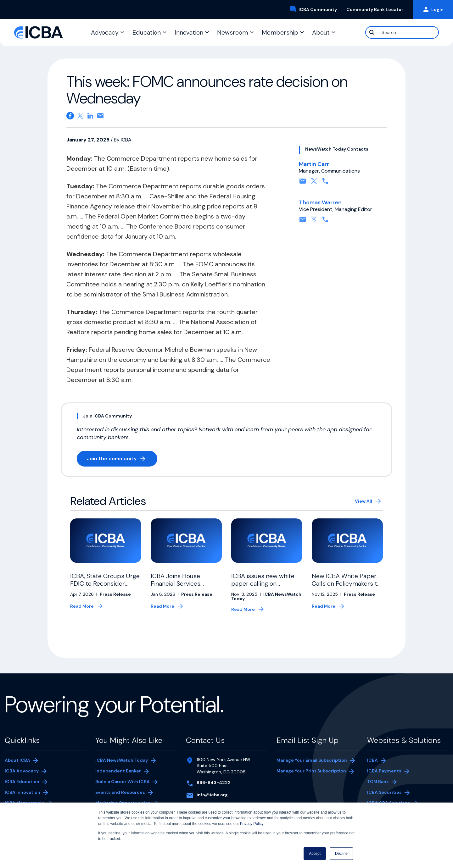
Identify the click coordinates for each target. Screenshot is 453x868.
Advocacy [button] (105, 32)
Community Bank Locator (377, 9)
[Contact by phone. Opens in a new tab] (325, 183)
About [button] (321, 32)
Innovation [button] (189, 32)
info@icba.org (212, 795)
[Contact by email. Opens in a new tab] (303, 183)
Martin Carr (314, 164)
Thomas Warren (320, 202)
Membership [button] (280, 32)
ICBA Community (316, 9)
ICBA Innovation (22, 792)
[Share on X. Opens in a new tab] (80, 116)
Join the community (122, 460)
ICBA (372, 760)
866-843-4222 (214, 782)
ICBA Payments (387, 771)
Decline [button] (341, 854)
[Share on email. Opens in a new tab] (100, 116)
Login (433, 9)
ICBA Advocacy (22, 771)
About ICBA (17, 760)
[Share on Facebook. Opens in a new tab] (70, 116)
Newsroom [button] (232, 32)
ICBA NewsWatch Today (122, 760)
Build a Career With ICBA (123, 782)
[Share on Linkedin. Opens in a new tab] (90, 116)
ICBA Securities (384, 792)
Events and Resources (120, 792)
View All (364, 501)
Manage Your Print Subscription (311, 771)
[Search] (402, 32)
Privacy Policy (252, 824)
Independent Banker (118, 771)
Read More (82, 606)
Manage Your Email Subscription (312, 760)
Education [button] (147, 32)
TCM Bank (387, 782)
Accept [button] (315, 854)
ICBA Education (22, 782)
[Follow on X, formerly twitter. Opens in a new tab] (314, 183)
